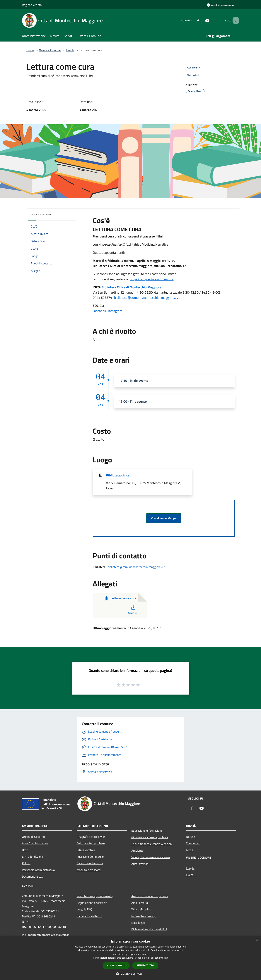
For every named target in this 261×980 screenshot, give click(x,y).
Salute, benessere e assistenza (151, 857)
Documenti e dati (33, 876)
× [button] (257, 940)
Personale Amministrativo (38, 870)
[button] (131, 974)
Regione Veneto (32, 5)
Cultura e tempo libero (91, 843)
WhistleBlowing (141, 909)
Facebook (100, 311)
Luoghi (190, 868)
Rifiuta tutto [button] (145, 965)
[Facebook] (193, 20)
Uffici (25, 850)
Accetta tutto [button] (116, 966)
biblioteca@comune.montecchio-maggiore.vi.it (147, 298)
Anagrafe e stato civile (91, 837)
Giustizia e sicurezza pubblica (150, 837)
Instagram (115, 311)
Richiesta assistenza (89, 916)
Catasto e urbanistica (90, 863)
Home (30, 50)
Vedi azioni (196, 75)
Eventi (70, 50)
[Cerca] (235, 20)
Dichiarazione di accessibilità (149, 929)
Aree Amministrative (35, 843)
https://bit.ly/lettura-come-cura (152, 279)
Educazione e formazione (147, 831)
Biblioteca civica (118, 475)
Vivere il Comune (50, 50)
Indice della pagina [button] (41, 215)
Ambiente (137, 850)
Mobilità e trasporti (89, 870)
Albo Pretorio (140, 903)
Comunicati (193, 843)
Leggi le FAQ (84, 909)
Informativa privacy (144, 916)
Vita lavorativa (86, 850)
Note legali (138, 923)
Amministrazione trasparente (150, 896)
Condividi (195, 68)
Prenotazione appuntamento (95, 896)
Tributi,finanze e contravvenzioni (152, 844)
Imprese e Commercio (90, 857)
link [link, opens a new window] (166, 958)
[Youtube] (202, 20)
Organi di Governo (33, 837)
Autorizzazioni (140, 864)
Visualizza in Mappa (164, 518)
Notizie (190, 837)
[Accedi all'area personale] (221, 5)
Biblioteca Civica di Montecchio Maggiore (131, 287)
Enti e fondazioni (33, 857)
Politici (26, 863)
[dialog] (130, 958)
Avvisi (190, 850)
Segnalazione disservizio (92, 903)
